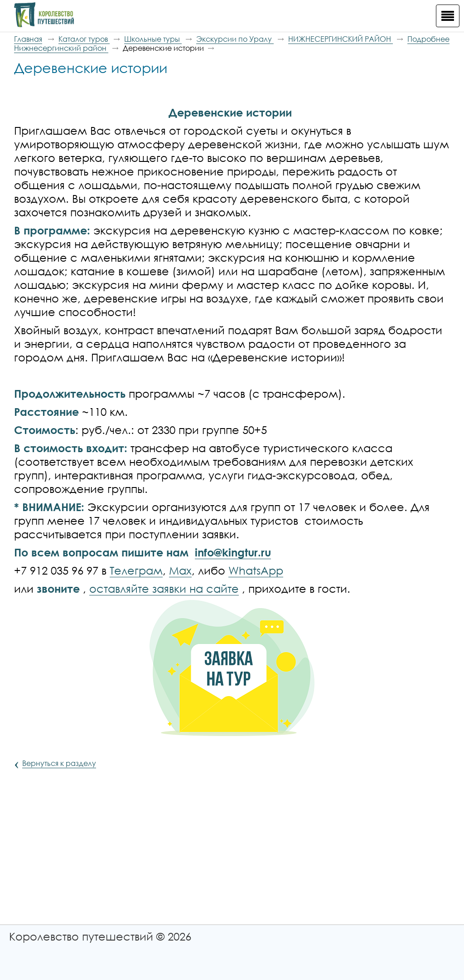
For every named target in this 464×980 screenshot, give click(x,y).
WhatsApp (256, 570)
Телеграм (136, 570)
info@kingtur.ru (233, 552)
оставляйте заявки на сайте (164, 588)
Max (180, 570)
